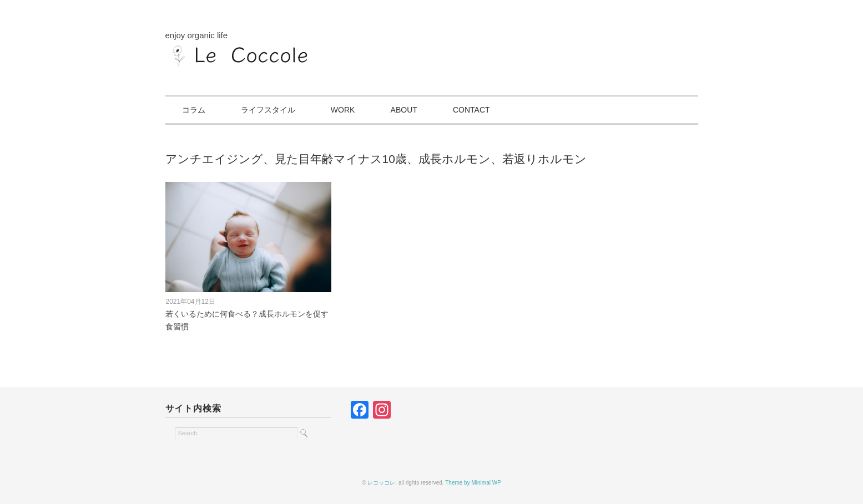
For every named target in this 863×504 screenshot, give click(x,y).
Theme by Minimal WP (473, 483)
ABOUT (404, 110)
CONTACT (471, 110)
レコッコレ (381, 483)
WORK (343, 110)
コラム (194, 110)
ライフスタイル (268, 110)
